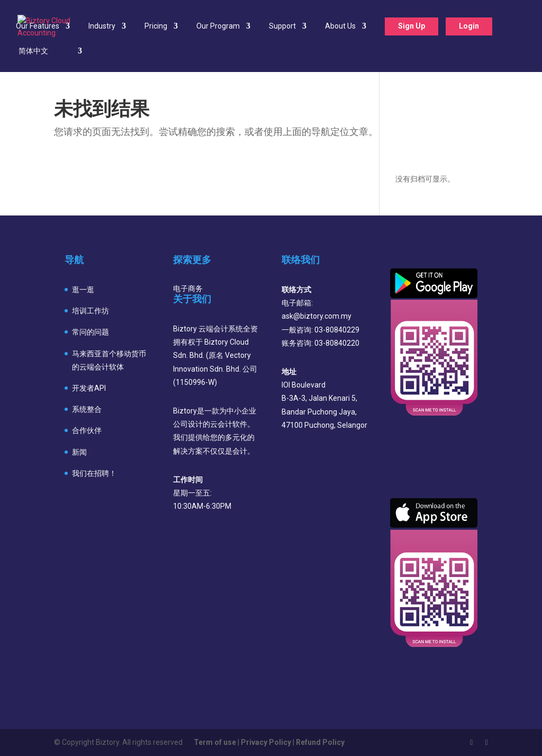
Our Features (38, 26)
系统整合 (87, 409)
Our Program (218, 26)
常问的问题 (91, 332)
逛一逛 (83, 290)
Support (282, 26)
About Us (340, 26)
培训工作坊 (91, 311)
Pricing (156, 26)
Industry (102, 26)
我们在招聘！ (94, 473)
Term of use (215, 742)
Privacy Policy (266, 742)
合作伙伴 (87, 430)
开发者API (89, 388)
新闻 (79, 452)
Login (469, 26)
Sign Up (412, 26)
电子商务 (188, 289)
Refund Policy (320, 742)
